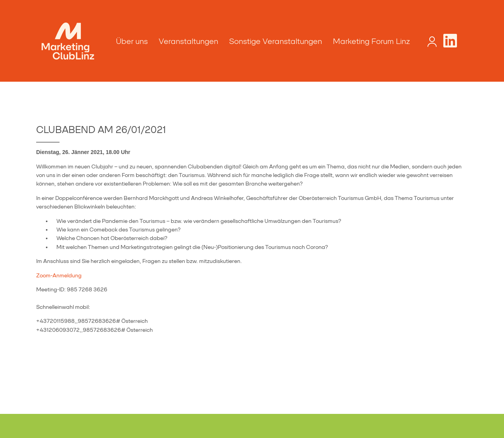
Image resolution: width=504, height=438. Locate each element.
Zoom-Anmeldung (59, 275)
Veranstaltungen (188, 41)
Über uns (132, 41)
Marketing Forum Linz (371, 41)
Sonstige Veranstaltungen (276, 41)
